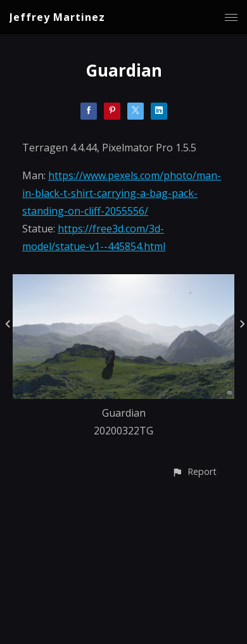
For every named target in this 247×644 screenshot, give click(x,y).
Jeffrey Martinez (57, 17)
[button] (194, 471)
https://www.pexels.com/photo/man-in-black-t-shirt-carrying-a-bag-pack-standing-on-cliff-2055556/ (122, 193)
